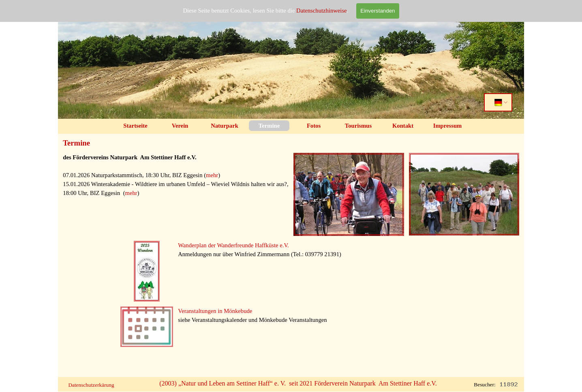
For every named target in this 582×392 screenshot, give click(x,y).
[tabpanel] (176, 184)
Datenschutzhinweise (322, 10)
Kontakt (403, 126)
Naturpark (225, 126)
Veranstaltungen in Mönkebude (215, 311)
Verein (180, 126)
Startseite (135, 126)
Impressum (448, 126)
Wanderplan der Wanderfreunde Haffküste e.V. (233, 245)
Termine (269, 126)
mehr (212, 175)
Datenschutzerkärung (91, 385)
